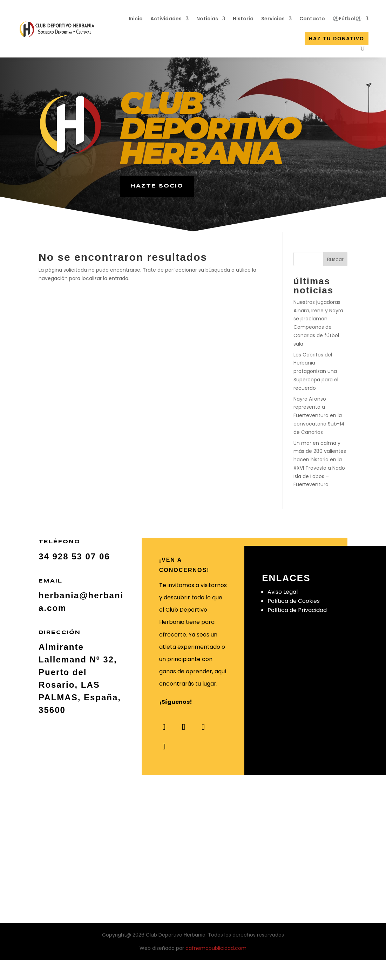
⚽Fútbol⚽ (347, 19)
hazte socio (157, 186)
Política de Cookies (294, 601)
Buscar (335, 259)
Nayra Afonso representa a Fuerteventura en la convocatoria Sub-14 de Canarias (319, 416)
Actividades (166, 19)
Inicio (136, 19)
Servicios (273, 19)
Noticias (207, 19)
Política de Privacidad (297, 610)
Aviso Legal (283, 592)
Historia (243, 19)
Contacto (312, 19)
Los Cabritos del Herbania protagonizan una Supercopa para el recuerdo (316, 371)
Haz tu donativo (337, 39)
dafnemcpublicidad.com (216, 948)
